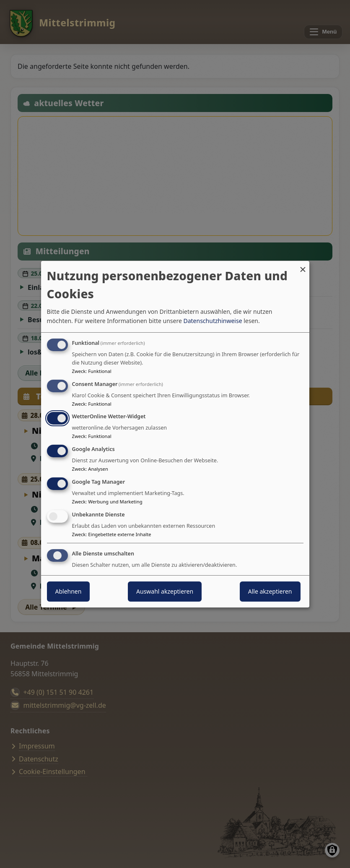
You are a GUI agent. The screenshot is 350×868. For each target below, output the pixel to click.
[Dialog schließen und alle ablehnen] (303, 266)
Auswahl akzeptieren (165, 591)
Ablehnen (69, 591)
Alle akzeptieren (270, 591)
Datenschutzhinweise (213, 321)
